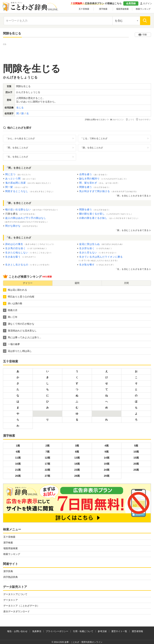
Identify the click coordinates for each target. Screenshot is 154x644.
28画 (77, 476)
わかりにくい (117, 120)
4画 (106, 446)
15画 (136, 458)
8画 (77, 452)
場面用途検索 (122, 9)
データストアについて (15, 594)
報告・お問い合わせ (17, 631)
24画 (107, 470)
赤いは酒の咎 (13, 303)
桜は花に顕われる (15, 290)
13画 (77, 458)
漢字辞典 (8, 571)
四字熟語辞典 (11, 577)
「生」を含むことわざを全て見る (132, 269)
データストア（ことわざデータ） (21, 606)
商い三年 (10, 317)
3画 (77, 446)
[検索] (145, 21)
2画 (47, 446)
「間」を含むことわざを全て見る (132, 196)
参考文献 (102, 631)
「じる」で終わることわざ (94, 138)
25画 (136, 470)
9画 (106, 452)
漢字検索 (103, 9)
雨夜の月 (10, 310)
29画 (107, 476)
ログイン (148, 3)
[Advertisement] (77, 53)
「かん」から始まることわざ (20, 138)
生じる (20, 108)
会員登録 (131, 3)
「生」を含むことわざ (17, 157)
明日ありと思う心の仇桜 (19, 297)
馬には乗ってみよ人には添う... (22, 337)
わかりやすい (144, 119)
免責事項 (37, 631)
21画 (18, 470)
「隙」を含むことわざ (92, 147)
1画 (18, 446)
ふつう (130, 119)
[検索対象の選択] (126, 21)
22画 (47, 470)
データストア (11, 600)
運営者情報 (137, 631)
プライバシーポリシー (57, 631)
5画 (136, 446)
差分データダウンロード (17, 611)
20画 (136, 464)
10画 (136, 452)
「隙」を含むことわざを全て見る (132, 230)
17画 (47, 464)
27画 (47, 476)
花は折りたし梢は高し (17, 351)
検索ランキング (143, 9)
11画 (18, 458)
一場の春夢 (11, 344)
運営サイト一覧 (119, 631)
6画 (18, 452)
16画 (18, 464)
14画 (107, 458)
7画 (47, 452)
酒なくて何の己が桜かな (19, 324)
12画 (47, 458)
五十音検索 (84, 9)
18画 (77, 464)
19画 (107, 464)
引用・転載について (83, 631)
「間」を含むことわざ (17, 147)
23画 (77, 470)
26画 (18, 476)
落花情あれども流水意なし (20, 331)
